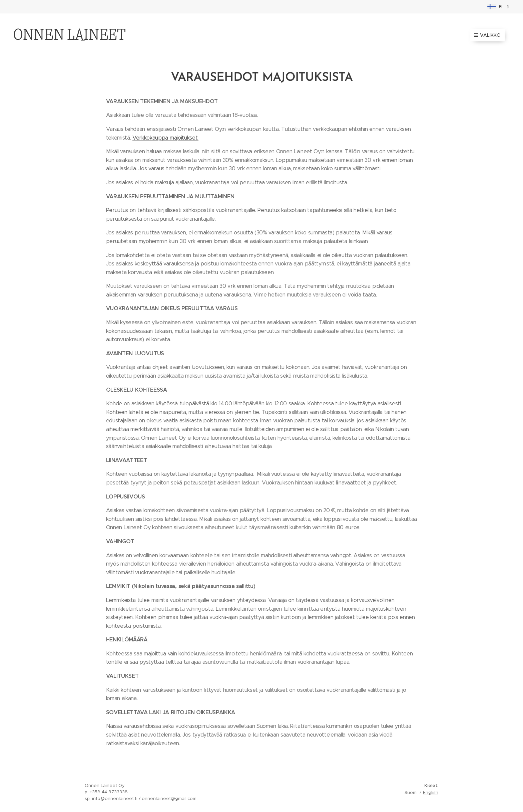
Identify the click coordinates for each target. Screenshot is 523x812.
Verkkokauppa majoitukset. (165, 138)
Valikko (487, 35)
